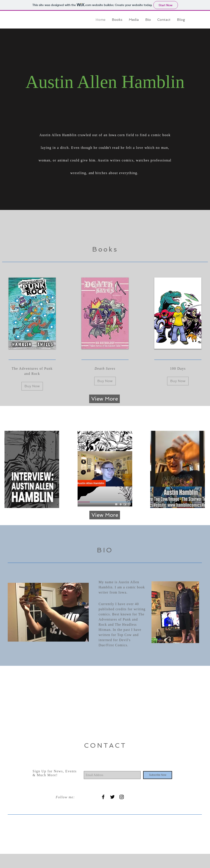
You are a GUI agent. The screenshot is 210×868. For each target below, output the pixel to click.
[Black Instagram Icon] (122, 797)
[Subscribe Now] (158, 775)
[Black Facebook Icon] (103, 797)
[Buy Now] (32, 386)
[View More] (104, 399)
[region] (32, 469)
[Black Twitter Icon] (112, 797)
